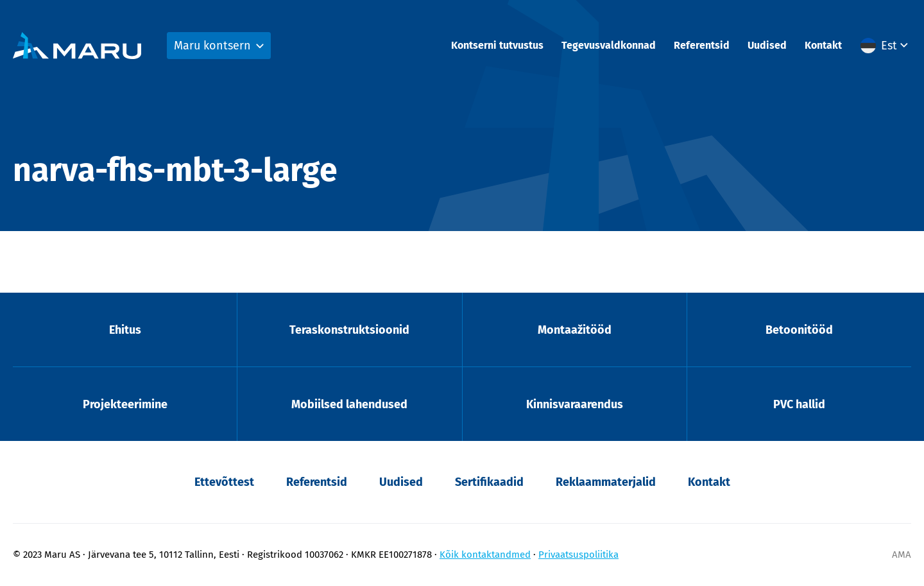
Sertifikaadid (489, 482)
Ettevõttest (224, 482)
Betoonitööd (799, 330)
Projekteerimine (125, 404)
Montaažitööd (575, 330)
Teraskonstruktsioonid (349, 330)
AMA (902, 555)
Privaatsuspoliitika (578, 555)
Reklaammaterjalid (606, 482)
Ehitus (125, 330)
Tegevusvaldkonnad (609, 45)
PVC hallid (799, 404)
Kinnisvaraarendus (575, 404)
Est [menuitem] (889, 46)
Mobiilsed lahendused (349, 404)
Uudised (767, 45)
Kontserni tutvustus (497, 45)
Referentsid (702, 45)
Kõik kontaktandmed (485, 555)
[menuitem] (886, 46)
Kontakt (823, 45)
